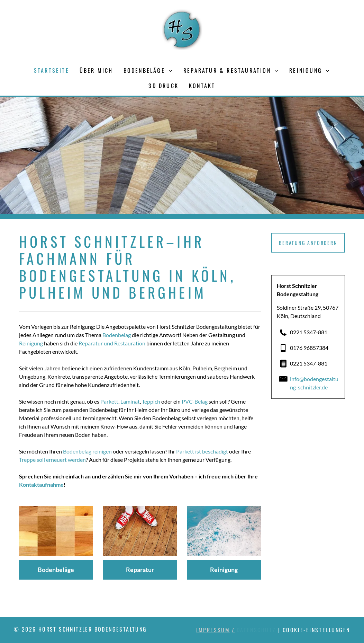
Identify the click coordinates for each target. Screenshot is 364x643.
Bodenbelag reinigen (87, 451)
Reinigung (31, 343)
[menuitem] (52, 70)
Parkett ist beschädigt (202, 451)
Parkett (109, 401)
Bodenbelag (117, 335)
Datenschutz (256, 630)
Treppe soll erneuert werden (52, 460)
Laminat (130, 401)
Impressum (213, 630)
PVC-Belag (195, 401)
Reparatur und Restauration (112, 343)
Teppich (151, 401)
